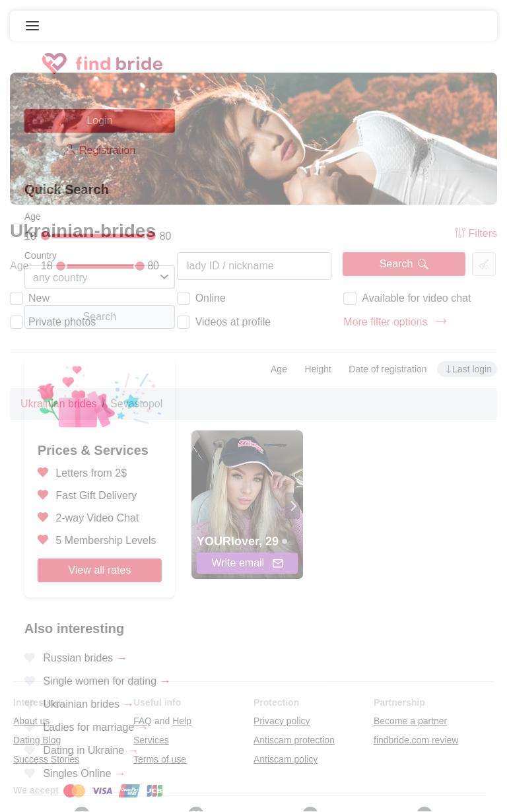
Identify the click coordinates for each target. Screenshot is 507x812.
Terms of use (160, 759)
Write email (247, 563)
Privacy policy (282, 721)
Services (151, 740)
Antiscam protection (294, 740)
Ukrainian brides (59, 404)
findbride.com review (416, 740)
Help (182, 721)
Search (404, 264)
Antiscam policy (286, 759)
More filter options (395, 322)
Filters (476, 233)
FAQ (143, 721)
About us (31, 721)
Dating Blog (37, 740)
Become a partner (410, 721)
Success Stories (46, 759)
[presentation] (292, 506)
